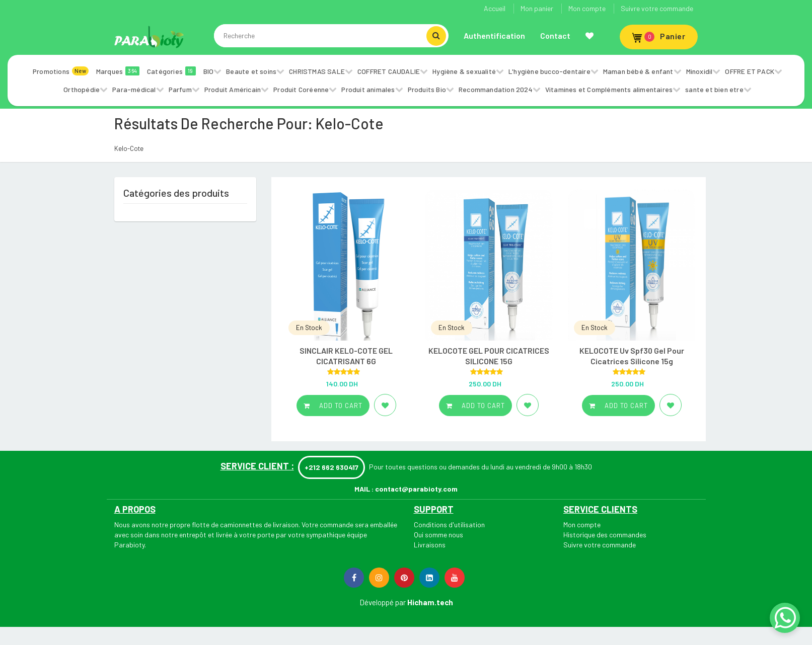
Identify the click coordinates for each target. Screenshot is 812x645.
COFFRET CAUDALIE (389, 71)
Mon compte (587, 8)
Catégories (171, 71)
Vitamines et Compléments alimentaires (609, 89)
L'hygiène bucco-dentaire (549, 71)
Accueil (495, 8)
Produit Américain (233, 89)
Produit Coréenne (301, 89)
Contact (555, 35)
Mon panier (537, 8)
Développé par (383, 602)
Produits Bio (427, 89)
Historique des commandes (605, 535)
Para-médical (134, 89)
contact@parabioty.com (416, 489)
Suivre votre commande (657, 8)
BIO (209, 71)
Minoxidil (699, 71)
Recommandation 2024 (496, 89)
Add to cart (333, 406)
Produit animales (368, 89)
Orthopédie (82, 89)
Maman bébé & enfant (638, 71)
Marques (118, 71)
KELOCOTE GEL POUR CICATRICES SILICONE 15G (489, 356)
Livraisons (430, 545)
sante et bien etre (714, 89)
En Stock (309, 328)
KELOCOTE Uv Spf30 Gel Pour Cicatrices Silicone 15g (632, 356)
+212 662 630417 (331, 467)
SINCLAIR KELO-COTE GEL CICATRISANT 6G (346, 356)
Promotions (61, 71)
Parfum (180, 89)
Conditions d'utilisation (449, 525)
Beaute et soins (251, 71)
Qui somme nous (438, 535)
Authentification (494, 35)
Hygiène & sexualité (464, 71)
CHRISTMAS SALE (317, 71)
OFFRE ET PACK (750, 71)
